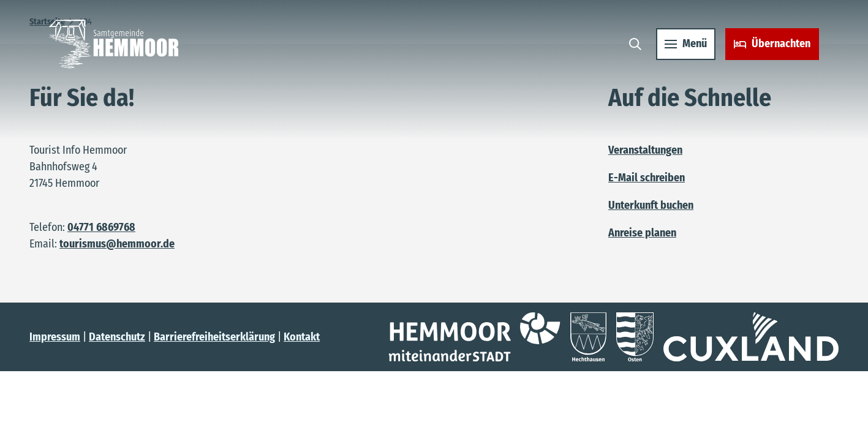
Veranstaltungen (645, 150)
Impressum (55, 337)
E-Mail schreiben (647, 178)
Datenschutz (117, 337)
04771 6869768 (101, 227)
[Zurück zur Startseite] (114, 44)
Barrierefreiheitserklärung (214, 337)
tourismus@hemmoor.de (117, 244)
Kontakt (302, 337)
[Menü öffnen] (686, 44)
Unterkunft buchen (651, 205)
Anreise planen (642, 233)
